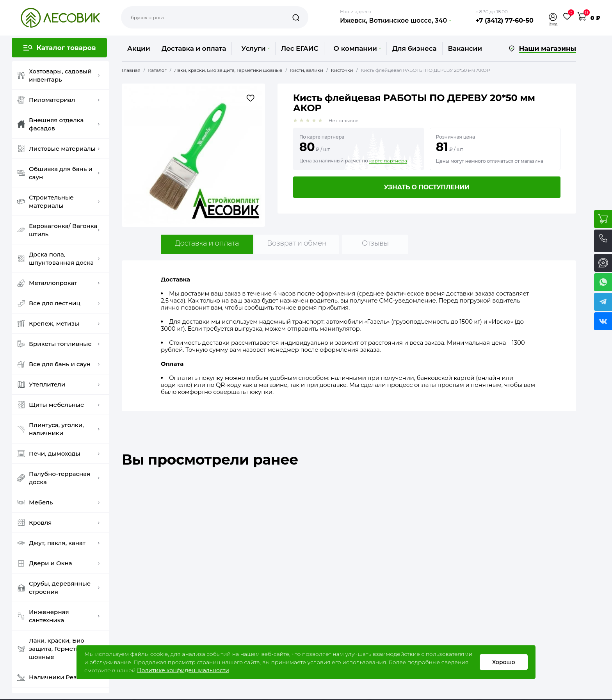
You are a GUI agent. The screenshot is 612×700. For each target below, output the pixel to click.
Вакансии (465, 48)
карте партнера (388, 161)
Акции (139, 48)
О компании (357, 48)
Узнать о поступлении (427, 187)
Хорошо (504, 662)
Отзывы (375, 243)
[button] (553, 17)
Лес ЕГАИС (300, 48)
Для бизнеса (415, 48)
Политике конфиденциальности (183, 670)
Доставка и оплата (194, 48)
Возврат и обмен (297, 243)
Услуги (255, 48)
